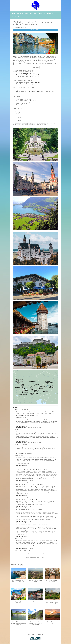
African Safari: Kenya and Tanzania (52, 617)
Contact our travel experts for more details (35, 557)
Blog (35, 13)
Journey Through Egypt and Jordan (35, 575)
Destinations (29, 13)
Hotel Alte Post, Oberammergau (24, 102)
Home (13, 13)
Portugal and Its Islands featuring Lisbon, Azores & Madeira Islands (35, 617)
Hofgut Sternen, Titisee (21, 103)
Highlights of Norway (35, 595)
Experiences (20, 13)
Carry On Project (16, 17)
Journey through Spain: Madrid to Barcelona (52, 575)
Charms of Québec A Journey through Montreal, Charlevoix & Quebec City (19, 617)
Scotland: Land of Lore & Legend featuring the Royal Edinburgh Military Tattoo (52, 596)
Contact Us (50, 13)
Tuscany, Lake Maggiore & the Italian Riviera (19, 596)
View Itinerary (36, 67)
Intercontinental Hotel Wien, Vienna (24, 99)
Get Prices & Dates (35, 30)
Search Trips (42, 13)
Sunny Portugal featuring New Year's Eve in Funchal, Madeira (19, 575)
